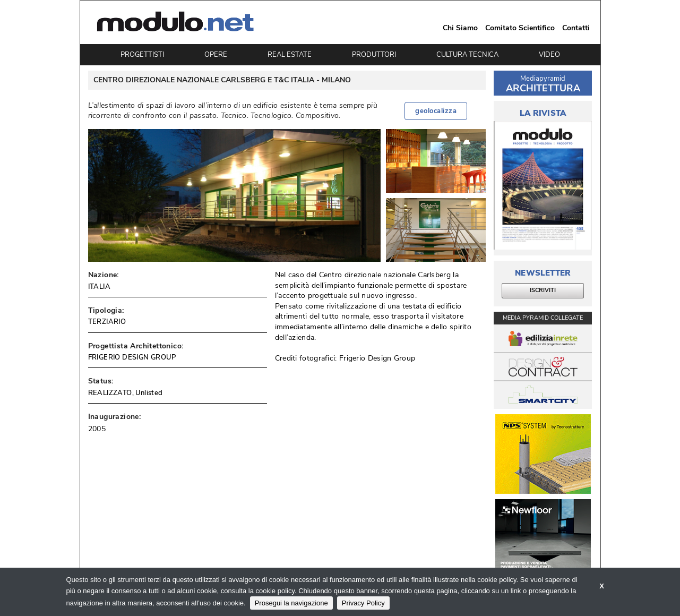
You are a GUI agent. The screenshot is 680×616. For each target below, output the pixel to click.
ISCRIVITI (543, 290)
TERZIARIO (107, 322)
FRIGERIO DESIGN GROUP (132, 357)
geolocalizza (436, 111)
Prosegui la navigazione (291, 603)
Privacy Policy (363, 603)
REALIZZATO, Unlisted (126, 393)
